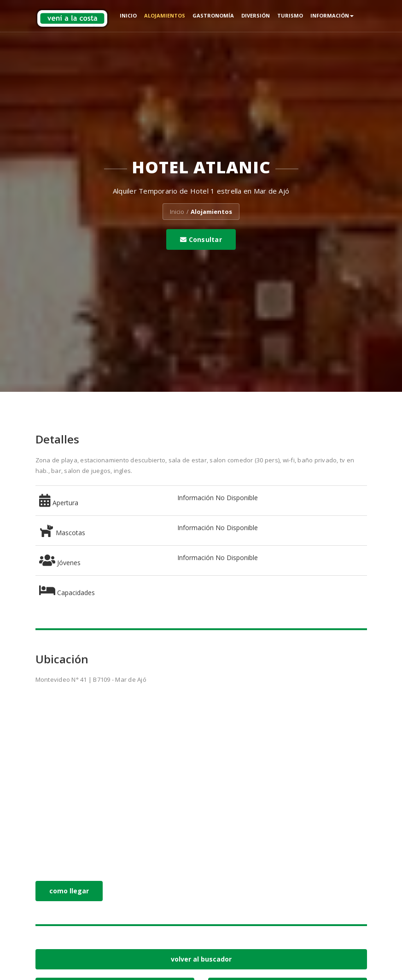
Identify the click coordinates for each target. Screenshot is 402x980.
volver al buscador (201, 959)
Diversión (256, 15)
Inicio (128, 15)
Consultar (201, 239)
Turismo (290, 15)
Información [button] (332, 15)
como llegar (69, 891)
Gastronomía (213, 15)
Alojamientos (165, 15)
